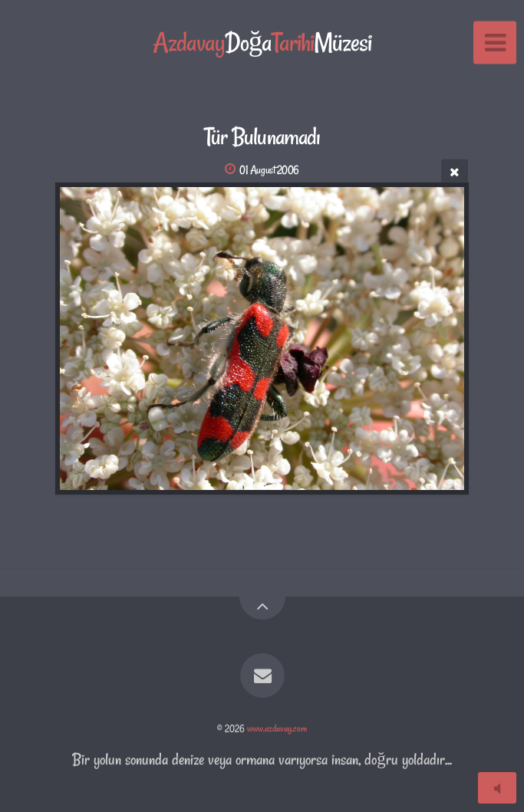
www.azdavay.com (277, 728)
